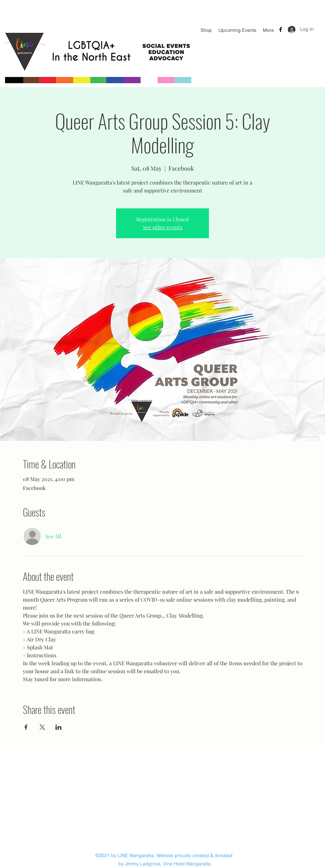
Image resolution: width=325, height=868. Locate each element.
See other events (163, 227)
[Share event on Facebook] (26, 727)
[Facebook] (281, 29)
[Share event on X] (42, 727)
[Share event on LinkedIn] (59, 727)
